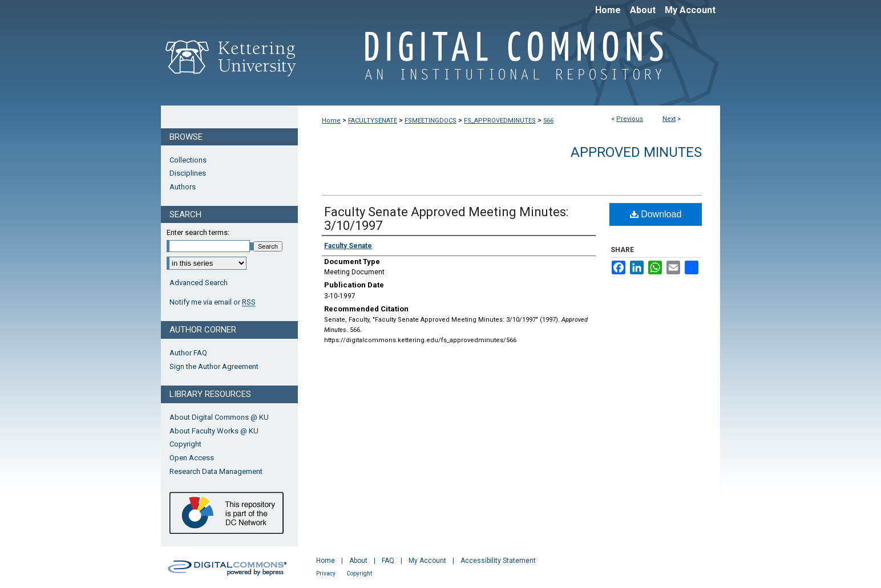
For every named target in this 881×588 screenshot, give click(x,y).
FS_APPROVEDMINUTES (500, 121)
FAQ (388, 561)
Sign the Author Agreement (214, 366)
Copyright (185, 444)
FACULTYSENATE (373, 121)
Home (331, 121)
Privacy (326, 573)
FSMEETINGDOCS (431, 121)
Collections (188, 160)
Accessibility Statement (498, 561)
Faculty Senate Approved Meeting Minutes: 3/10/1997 (446, 219)
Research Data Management (216, 471)
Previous (630, 119)
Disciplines (188, 173)
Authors (183, 187)
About (358, 561)
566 (548, 121)
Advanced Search (199, 283)
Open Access (192, 458)
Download (656, 214)
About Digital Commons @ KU (219, 417)
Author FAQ (188, 353)
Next (669, 119)
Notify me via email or (213, 302)
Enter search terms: (198, 232)
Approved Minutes (636, 152)
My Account (427, 561)
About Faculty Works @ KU (214, 431)
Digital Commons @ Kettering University (509, 62)
